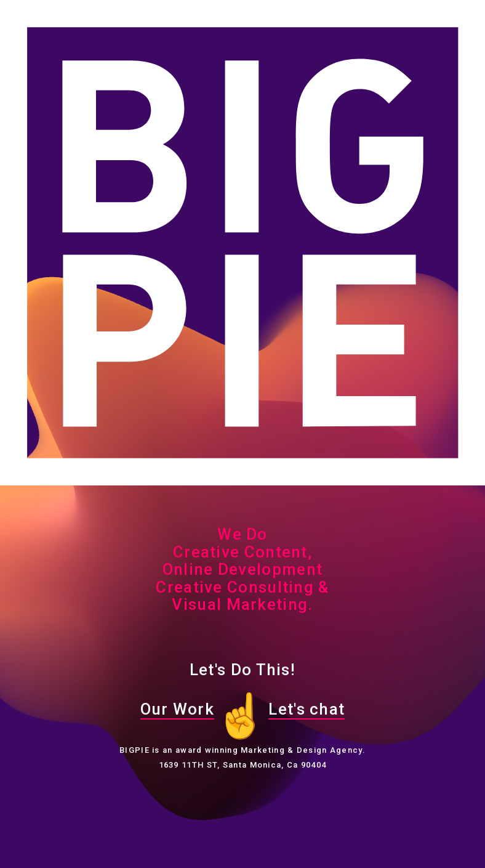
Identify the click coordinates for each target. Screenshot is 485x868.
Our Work (177, 709)
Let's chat (307, 709)
